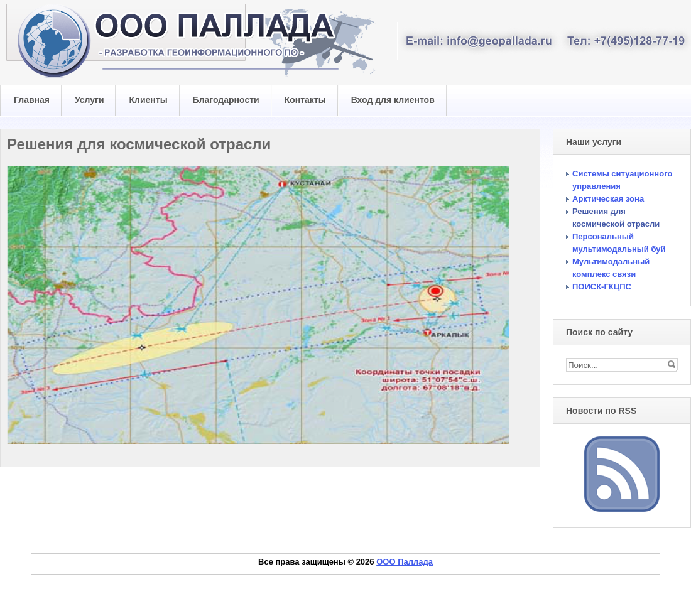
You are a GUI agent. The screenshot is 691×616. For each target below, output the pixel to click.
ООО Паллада (405, 562)
